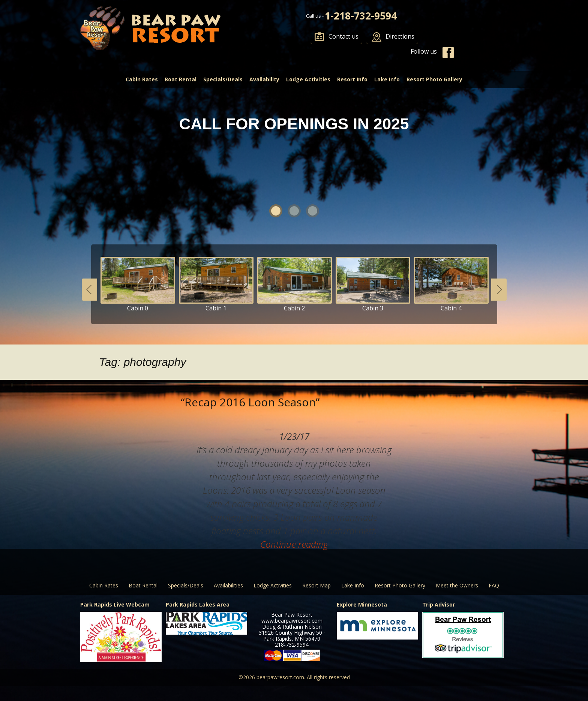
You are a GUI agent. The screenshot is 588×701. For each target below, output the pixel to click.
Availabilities (228, 585)
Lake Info (387, 79)
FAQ (494, 585)
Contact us (343, 36)
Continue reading (294, 544)
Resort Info (352, 79)
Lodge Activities (308, 79)
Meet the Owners (457, 585)
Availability (264, 79)
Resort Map (316, 585)
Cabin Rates (142, 79)
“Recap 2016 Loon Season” (250, 402)
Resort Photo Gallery (434, 79)
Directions (400, 36)
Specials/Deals (223, 79)
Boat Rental (181, 79)
